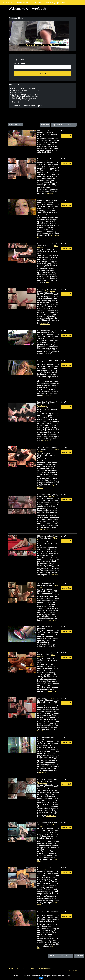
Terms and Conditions (44, 968)
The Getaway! (17, 92)
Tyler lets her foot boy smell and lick (26, 98)
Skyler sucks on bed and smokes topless (27, 106)
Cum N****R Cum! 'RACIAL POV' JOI (26, 94)
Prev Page (45, 125)
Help (16, 968)
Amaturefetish (8, 3)
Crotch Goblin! (17, 102)
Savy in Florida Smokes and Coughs (25, 90)
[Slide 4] (37, 48)
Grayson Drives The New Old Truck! (42, 45)
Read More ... (50, 194)
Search (42, 73)
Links (22, 968)
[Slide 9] (55, 48)
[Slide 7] (48, 48)
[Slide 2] (30, 48)
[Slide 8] (52, 48)
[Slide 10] (59, 48)
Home (19, 3)
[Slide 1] (26, 48)
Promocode (30, 968)
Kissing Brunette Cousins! (22, 104)
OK (41, 978)
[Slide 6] (44, 48)
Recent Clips (28, 3)
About (63, 3)
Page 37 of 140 (58, 125)
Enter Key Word (20, 64)
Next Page (71, 125)
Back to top (73, 970)
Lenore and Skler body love (22, 100)
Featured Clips (39, 3)
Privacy (10, 968)
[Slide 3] (33, 48)
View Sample (48, 161)
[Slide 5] (41, 48)
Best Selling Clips (53, 3)
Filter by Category (14, 124)
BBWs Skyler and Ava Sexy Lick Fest (25, 96)
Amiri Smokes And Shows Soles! (24, 88)
